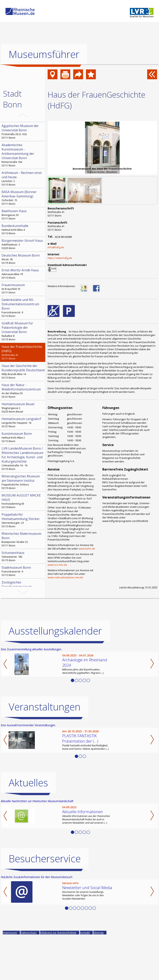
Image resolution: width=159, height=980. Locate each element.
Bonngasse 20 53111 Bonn (23, 215)
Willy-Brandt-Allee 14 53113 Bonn (23, 371)
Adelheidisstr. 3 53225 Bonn (23, 244)
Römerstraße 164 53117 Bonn (23, 155)
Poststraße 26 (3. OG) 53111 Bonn (23, 132)
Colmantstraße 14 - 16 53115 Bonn (23, 458)
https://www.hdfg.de (60, 258)
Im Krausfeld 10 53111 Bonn (23, 288)
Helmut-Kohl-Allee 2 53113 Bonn (23, 437)
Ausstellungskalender (55, 631)
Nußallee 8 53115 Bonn (23, 331)
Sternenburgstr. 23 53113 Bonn (23, 520)
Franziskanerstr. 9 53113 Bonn (23, 308)
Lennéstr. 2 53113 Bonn (23, 178)
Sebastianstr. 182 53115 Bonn (23, 556)
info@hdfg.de (56, 247)
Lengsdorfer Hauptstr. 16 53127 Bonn (23, 422)
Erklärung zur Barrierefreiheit (58, 933)
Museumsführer (44, 54)
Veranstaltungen (45, 707)
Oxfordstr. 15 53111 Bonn (23, 198)
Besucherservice (45, 859)
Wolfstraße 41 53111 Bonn (23, 352)
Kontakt (85, 933)
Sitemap (98, 933)
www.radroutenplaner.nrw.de (65, 577)
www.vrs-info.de (57, 565)
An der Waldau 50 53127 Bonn (23, 391)
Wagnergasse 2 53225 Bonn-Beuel (23, 408)
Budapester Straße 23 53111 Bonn (23, 539)
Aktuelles (28, 783)
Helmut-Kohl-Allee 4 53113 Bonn (23, 229)
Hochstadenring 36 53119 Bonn (23, 501)
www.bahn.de (87, 549)
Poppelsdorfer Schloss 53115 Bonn (23, 482)
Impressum (10, 933)
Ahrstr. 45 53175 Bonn (23, 259)
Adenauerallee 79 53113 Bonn (23, 274)
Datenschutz (29, 933)
